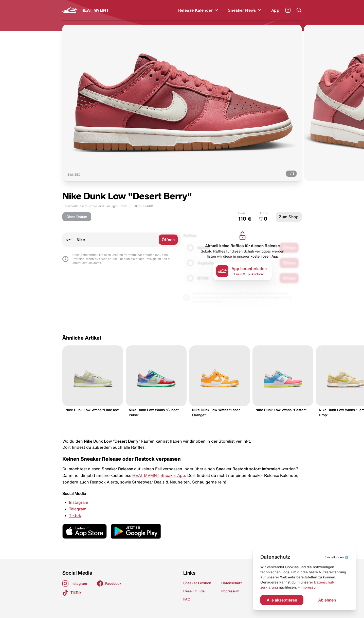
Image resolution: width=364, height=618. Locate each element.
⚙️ (336, 557)
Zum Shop (289, 217)
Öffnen (168, 240)
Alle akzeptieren (282, 600)
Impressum (310, 587)
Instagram (79, 502)
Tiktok (75, 515)
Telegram (78, 509)
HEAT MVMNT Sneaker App (159, 475)
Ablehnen (327, 600)
